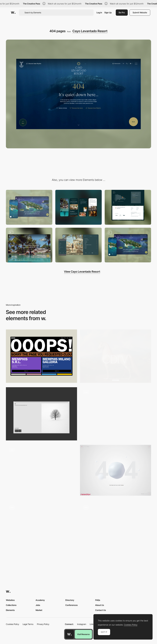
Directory (70, 600)
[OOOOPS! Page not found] (41, 356)
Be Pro (122, 12)
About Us (100, 605)
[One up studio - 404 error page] (116, 528)
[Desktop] (29, 207)
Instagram (82, 624)
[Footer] (128, 207)
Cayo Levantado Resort (90, 31)
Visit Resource (83, 634)
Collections (11, 605)
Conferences (71, 605)
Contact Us (101, 610)
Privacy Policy (43, 624)
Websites (10, 600)
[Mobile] (78, 207)
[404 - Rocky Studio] (116, 414)
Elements (10, 610)
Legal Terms (28, 624)
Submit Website (140, 12)
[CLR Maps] (128, 245)
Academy (40, 600)
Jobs (38, 605)
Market (39, 610)
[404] (41, 414)
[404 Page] (116, 356)
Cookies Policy (12, 624)
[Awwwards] (13, 13)
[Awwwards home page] (69, 634)
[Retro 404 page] (41, 529)
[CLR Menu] (78, 245)
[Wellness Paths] (29, 245)
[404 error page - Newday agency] (116, 470)
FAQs (98, 600)
